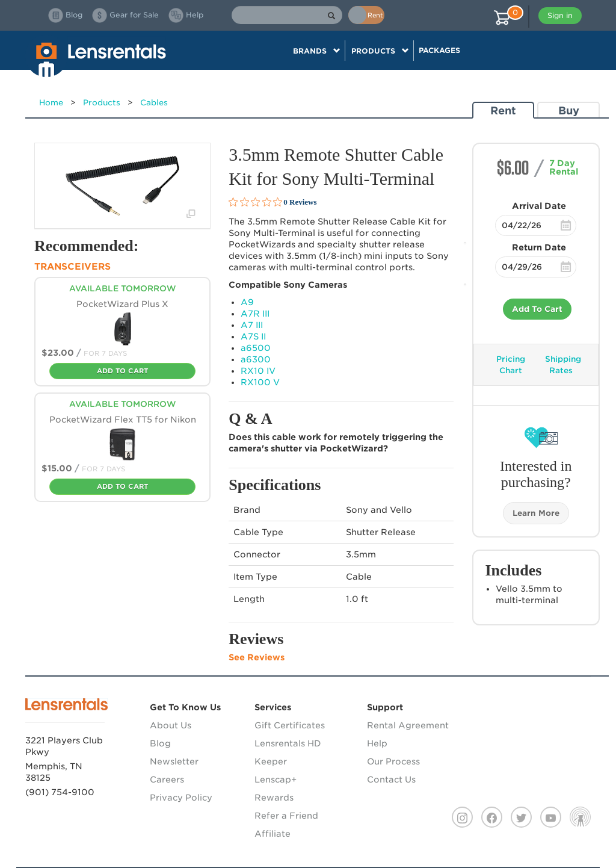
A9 (247, 302)
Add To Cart (537, 309)
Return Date (539, 247)
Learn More (536, 513)
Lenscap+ (276, 780)
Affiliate (273, 834)
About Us (171, 725)
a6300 (256, 359)
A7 (252, 325)
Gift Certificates (290, 725)
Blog (160, 743)
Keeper (271, 761)
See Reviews (257, 657)
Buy (569, 110)
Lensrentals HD (288, 743)
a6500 (256, 348)
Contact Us (391, 780)
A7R (255, 314)
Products (102, 103)
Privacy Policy (181, 798)
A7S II (253, 336)
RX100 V (260, 382)
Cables (154, 103)
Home (51, 103)
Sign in (560, 15)
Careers (167, 780)
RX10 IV (258, 371)
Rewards (274, 798)
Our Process (393, 761)
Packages (439, 50)
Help (377, 743)
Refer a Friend (286, 816)
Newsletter (174, 761)
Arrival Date (539, 206)
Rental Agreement (408, 725)
